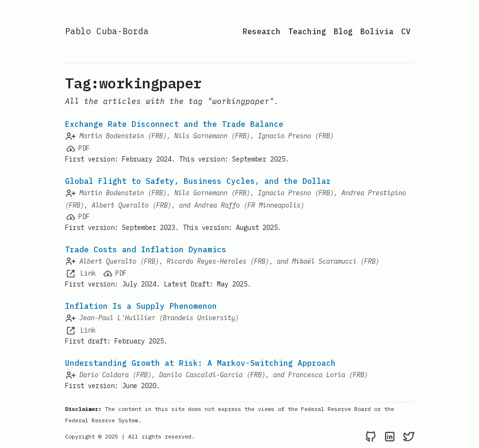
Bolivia (377, 31)
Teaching (307, 31)
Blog (343, 31)
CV (406, 31)
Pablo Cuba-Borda (107, 31)
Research (262, 31)
